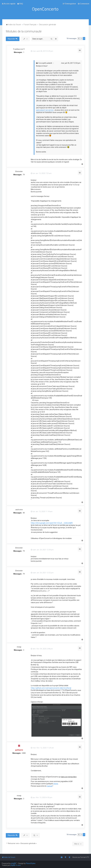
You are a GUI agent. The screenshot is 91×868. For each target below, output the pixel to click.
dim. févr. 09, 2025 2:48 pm (42, 649)
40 (24, 513)
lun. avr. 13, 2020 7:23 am (41, 173)
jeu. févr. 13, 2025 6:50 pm (42, 797)
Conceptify (42, 63)
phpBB (14, 863)
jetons (56, 784)
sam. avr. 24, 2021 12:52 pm (42, 573)
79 (24, 175)
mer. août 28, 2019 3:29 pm (42, 51)
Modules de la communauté (24, 31)
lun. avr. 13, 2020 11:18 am (42, 511)
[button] (79, 39)
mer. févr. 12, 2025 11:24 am (42, 748)
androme (19, 510)
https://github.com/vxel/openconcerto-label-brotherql (51, 688)
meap (19, 647)
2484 (24, 753)
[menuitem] (20, 4)
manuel (50, 786)
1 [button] (81, 39)
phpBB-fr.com (16, 865)
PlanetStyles (31, 863)
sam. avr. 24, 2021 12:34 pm (42, 550)
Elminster (19, 171)
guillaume (19, 750)
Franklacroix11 (19, 49)
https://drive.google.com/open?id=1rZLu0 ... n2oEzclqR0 (52, 523)
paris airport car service (45, 110)
